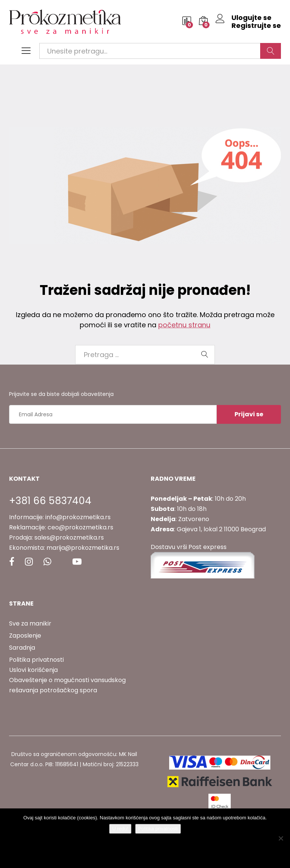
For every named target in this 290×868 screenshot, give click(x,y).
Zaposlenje (25, 636)
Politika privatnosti (36, 660)
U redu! (120, 829)
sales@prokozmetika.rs (69, 538)
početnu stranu (184, 325)
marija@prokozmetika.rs (83, 548)
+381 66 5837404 (50, 501)
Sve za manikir (30, 623)
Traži (271, 51)
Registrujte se (256, 26)
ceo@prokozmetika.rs (80, 527)
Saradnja (22, 648)
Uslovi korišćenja (33, 670)
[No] (281, 838)
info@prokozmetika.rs (78, 517)
